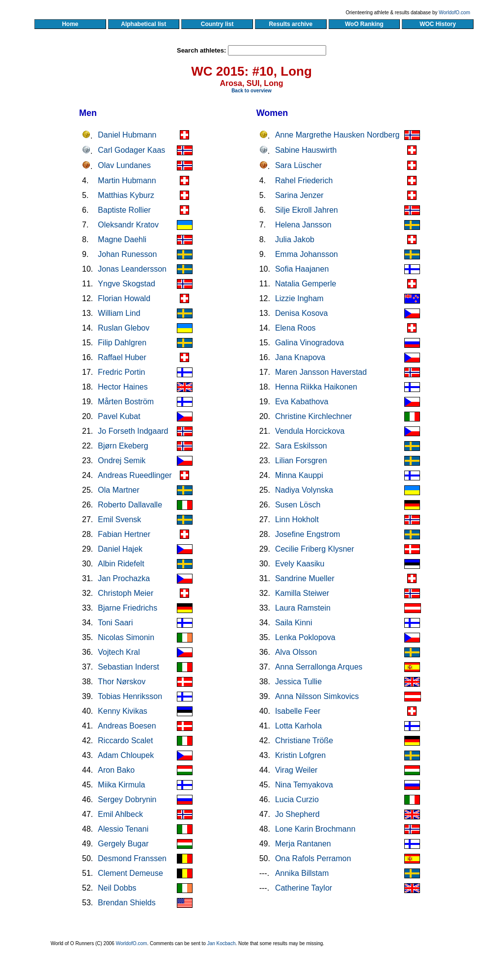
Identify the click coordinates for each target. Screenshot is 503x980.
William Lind (119, 313)
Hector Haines (123, 387)
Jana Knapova (300, 357)
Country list (217, 24)
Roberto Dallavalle (130, 505)
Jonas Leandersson (132, 269)
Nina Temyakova (304, 785)
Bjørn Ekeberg (123, 446)
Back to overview (251, 91)
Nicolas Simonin (126, 637)
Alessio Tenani (123, 829)
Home (70, 24)
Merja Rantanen (303, 844)
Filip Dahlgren (122, 343)
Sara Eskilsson (301, 446)
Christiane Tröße (304, 741)
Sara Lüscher (298, 165)
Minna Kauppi (299, 475)
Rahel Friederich (304, 181)
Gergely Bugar (123, 844)
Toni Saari (115, 623)
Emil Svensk (119, 519)
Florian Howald (124, 298)
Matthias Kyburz (126, 195)
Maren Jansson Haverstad (321, 372)
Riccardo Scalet (125, 741)
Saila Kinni (294, 623)
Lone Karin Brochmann (315, 829)
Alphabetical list (144, 24)
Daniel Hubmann (127, 135)
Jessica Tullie (298, 682)
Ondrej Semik (122, 461)
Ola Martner (118, 490)
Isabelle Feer (298, 711)
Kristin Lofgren (300, 755)
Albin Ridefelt (121, 564)
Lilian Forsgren (301, 461)
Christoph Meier (126, 593)
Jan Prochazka (124, 578)
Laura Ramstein (303, 608)
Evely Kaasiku (300, 564)
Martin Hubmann (127, 181)
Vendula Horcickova (310, 431)
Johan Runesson (127, 254)
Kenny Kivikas (123, 711)
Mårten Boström (126, 402)
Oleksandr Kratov (128, 225)
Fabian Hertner (124, 534)
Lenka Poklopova (305, 637)
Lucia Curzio (297, 799)
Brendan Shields (126, 903)
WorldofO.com (454, 13)
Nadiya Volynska (304, 490)
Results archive (291, 24)
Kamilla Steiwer (302, 593)
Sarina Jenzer (299, 195)
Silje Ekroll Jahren (307, 210)
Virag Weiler (296, 770)
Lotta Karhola (298, 726)
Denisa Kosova (302, 313)
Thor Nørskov (122, 682)
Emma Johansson (307, 254)
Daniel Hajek (120, 549)
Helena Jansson (303, 225)
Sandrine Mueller (305, 578)
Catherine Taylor (304, 888)
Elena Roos (295, 328)
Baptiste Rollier (124, 210)
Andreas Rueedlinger (135, 475)
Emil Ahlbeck (120, 814)
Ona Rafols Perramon (313, 858)
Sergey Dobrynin (127, 799)
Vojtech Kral (119, 652)
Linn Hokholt (297, 519)
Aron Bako (116, 770)
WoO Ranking (364, 24)
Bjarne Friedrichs (127, 608)
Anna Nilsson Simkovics (317, 696)
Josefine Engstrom (308, 534)
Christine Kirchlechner (314, 416)
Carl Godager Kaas (131, 150)
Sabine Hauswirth (306, 150)
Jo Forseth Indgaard (133, 431)
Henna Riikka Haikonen (316, 387)
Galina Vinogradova (309, 343)
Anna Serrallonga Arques (319, 667)
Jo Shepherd (297, 814)
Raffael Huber (122, 357)
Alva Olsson (296, 652)
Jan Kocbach (222, 943)
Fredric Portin (121, 372)
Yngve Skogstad (126, 284)
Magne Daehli (122, 239)
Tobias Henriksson (130, 696)
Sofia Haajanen (302, 269)
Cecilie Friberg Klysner (315, 549)
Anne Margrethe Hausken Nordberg (337, 135)
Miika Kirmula (121, 785)
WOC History (437, 24)
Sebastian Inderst (128, 667)
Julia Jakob (295, 239)
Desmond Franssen (132, 858)
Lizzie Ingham (299, 298)
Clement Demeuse (130, 873)
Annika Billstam (302, 873)
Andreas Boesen (127, 726)
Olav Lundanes (124, 165)
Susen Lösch (298, 505)
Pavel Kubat (119, 416)
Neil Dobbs (117, 888)
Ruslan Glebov (124, 328)
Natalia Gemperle (306, 284)
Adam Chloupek (126, 755)
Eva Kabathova (302, 402)
